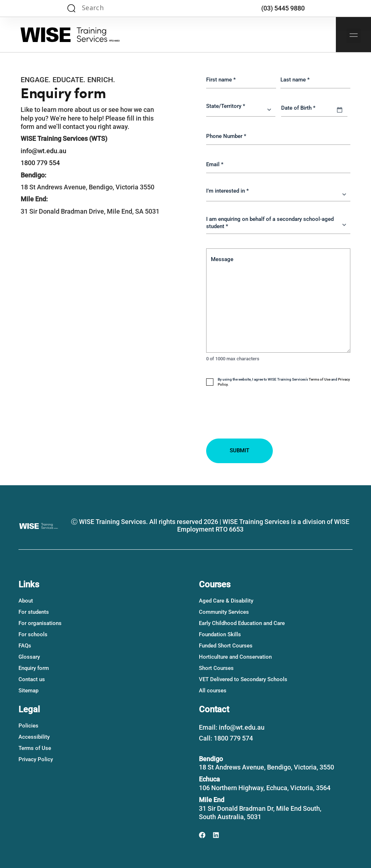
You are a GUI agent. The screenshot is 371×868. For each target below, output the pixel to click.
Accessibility (34, 737)
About (26, 601)
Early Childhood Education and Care (242, 623)
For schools (33, 634)
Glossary (29, 657)
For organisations (40, 623)
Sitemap (28, 691)
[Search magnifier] (71, 8)
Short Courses (216, 668)
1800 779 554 (40, 163)
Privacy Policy (36, 759)
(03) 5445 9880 (283, 8)
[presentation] (261, 429)
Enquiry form (34, 668)
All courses (213, 691)
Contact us (32, 679)
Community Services (224, 612)
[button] (354, 36)
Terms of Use (320, 379)
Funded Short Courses (226, 646)
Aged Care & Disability (226, 601)
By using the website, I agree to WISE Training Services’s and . (284, 382)
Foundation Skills (220, 634)
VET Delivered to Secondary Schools (243, 679)
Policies (28, 726)
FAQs (25, 646)
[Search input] (109, 8)
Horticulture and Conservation (235, 657)
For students (34, 612)
